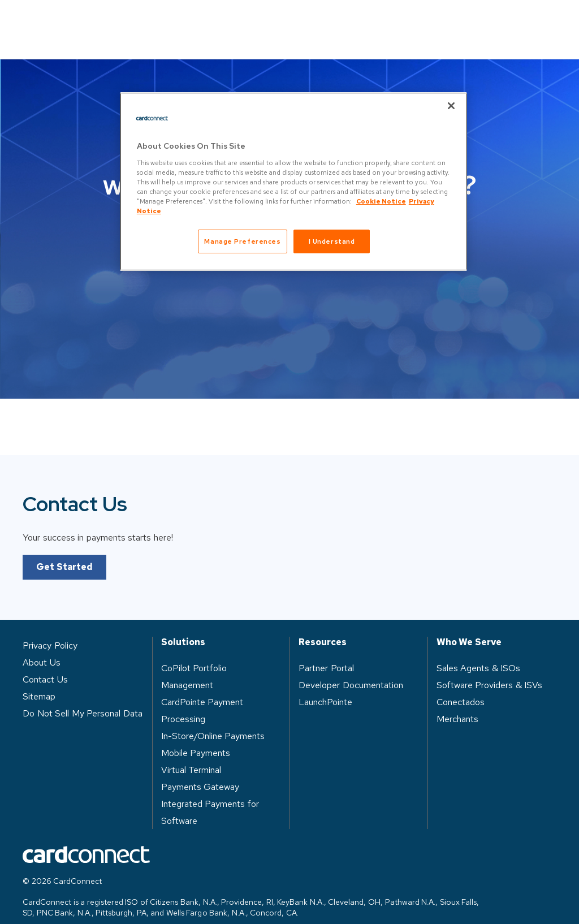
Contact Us (518, 21)
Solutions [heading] (183, 626)
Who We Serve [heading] (469, 626)
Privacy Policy (50, 629)
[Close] (451, 106)
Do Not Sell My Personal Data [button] (83, 697)
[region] (293, 182)
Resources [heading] (323, 626)
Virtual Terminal (191, 754)
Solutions (129, 21)
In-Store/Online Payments (213, 720)
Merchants (457, 703)
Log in (438, 21)
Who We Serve (213, 21)
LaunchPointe (325, 686)
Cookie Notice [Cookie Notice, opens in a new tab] (381, 201)
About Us (372, 21)
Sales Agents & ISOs (479, 652)
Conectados (461, 686)
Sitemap (39, 680)
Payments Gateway (200, 770)
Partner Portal (326, 652)
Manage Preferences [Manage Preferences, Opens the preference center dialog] (242, 241)
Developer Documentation (351, 669)
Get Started (64, 550)
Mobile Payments (196, 737)
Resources (298, 21)
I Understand (332, 241)
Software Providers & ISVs (490, 669)
